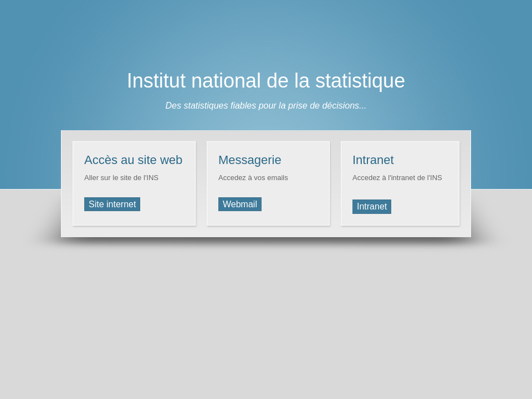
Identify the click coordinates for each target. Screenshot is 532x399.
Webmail (240, 204)
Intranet (372, 206)
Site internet (112, 204)
